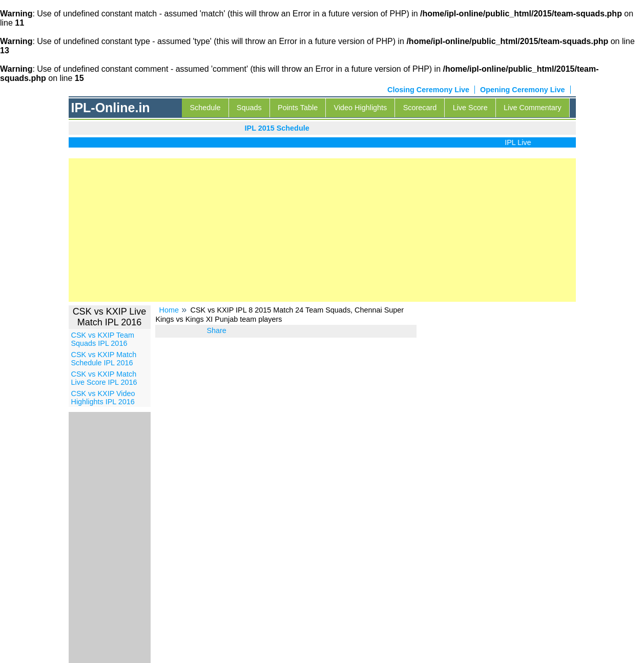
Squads (249, 108)
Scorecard (420, 108)
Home (169, 310)
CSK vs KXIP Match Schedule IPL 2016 (104, 359)
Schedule (205, 108)
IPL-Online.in (110, 108)
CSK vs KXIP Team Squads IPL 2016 (103, 339)
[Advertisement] (322, 230)
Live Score (470, 108)
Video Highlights (361, 108)
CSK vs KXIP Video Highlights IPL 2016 (103, 398)
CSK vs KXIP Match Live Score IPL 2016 (104, 378)
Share (216, 330)
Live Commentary (533, 108)
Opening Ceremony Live (523, 90)
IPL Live (520, 142)
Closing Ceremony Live (428, 90)
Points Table (298, 108)
